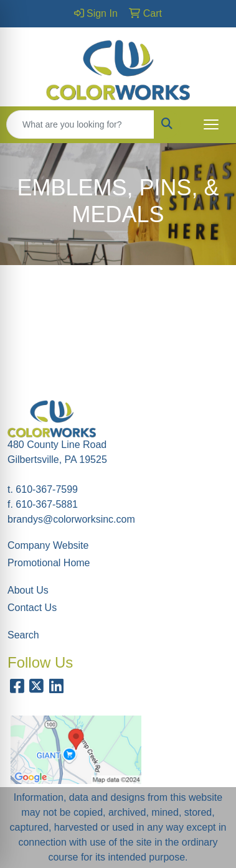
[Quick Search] (80, 124)
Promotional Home (49, 563)
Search (23, 635)
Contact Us (32, 608)
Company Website (48, 545)
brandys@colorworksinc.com (71, 519)
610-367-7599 (47, 489)
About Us (28, 590)
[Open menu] (211, 124)
